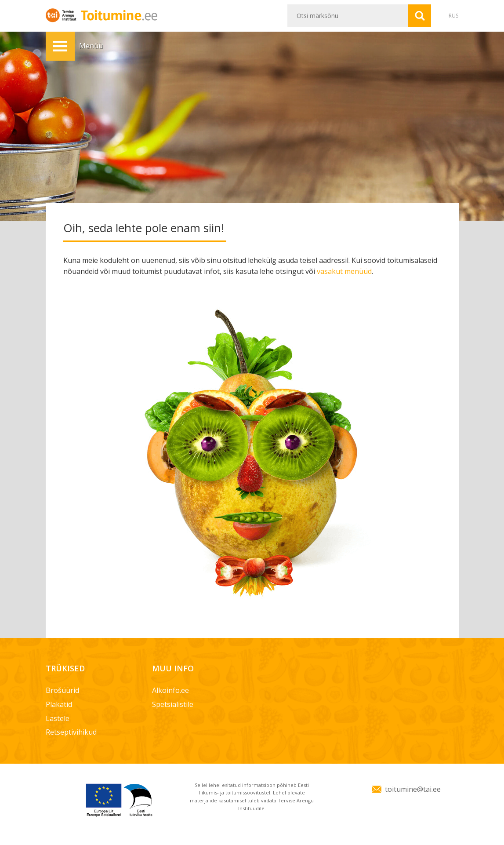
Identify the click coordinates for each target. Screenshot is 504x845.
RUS (453, 16)
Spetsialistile (173, 704)
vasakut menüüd (344, 271)
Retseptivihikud (71, 732)
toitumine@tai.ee (413, 789)
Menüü (60, 46)
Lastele (58, 718)
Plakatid (59, 704)
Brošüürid (62, 690)
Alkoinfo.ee (170, 690)
